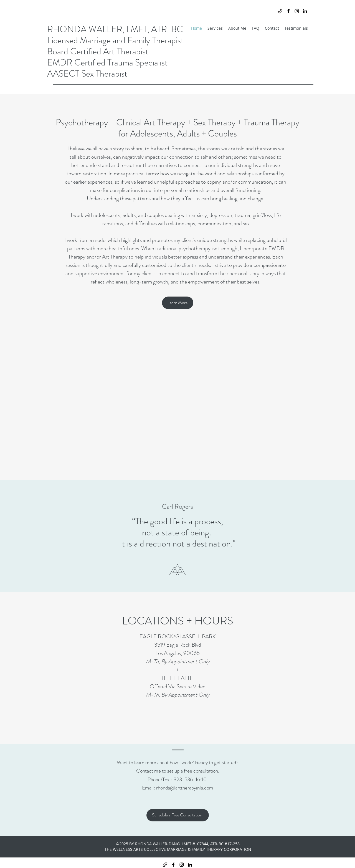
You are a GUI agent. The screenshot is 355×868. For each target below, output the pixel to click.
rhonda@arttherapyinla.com (185, 788)
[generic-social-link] (280, 11)
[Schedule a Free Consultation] (178, 815)
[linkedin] (305, 11)
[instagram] (297, 11)
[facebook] (288, 11)
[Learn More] (178, 303)
